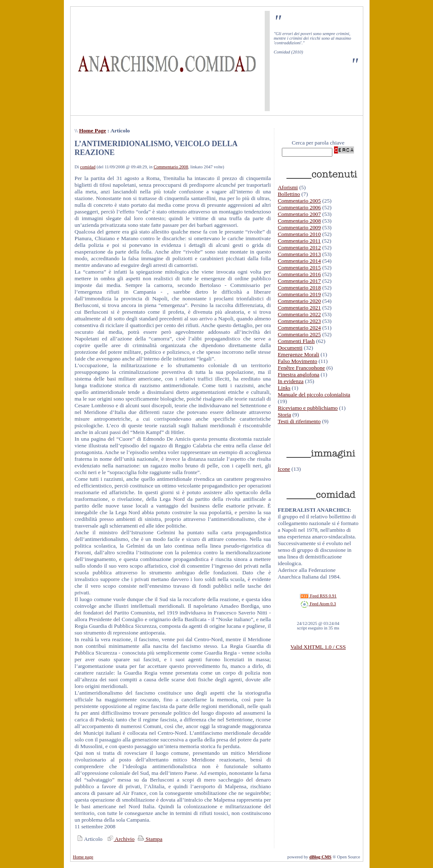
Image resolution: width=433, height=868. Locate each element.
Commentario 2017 (299, 281)
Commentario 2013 (299, 254)
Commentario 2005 (299, 201)
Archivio (120, 839)
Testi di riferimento (299, 421)
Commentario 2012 (299, 247)
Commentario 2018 (299, 288)
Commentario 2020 (299, 301)
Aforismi (288, 187)
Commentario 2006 (299, 207)
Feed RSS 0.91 (318, 596)
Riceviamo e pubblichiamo (308, 408)
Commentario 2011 (299, 241)
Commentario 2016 (299, 274)
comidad (88, 167)
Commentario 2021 (299, 308)
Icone (284, 469)
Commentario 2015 (299, 268)
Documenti (290, 348)
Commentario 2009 (299, 227)
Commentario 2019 (299, 294)
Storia (284, 415)
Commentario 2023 (299, 321)
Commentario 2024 (299, 328)
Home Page (92, 131)
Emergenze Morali (298, 354)
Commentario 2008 (171, 167)
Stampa (149, 839)
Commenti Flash (296, 341)
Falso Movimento (297, 361)
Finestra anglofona (299, 374)
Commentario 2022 (299, 314)
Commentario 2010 (299, 234)
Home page (83, 857)
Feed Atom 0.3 (318, 604)
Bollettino (289, 194)
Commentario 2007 (299, 214)
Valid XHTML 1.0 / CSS (318, 647)
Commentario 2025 (299, 334)
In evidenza (291, 381)
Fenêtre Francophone (301, 368)
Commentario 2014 (299, 261)
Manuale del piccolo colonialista (314, 395)
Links (284, 388)
